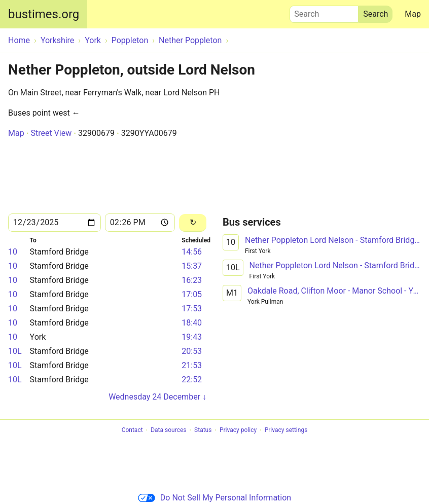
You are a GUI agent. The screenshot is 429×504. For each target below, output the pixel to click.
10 (13, 252)
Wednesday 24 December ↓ (157, 397)
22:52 (192, 380)
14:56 (192, 252)
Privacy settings (286, 430)
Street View (51, 133)
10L (15, 351)
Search (324, 12)
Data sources (168, 430)
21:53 (192, 365)
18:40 (192, 323)
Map (413, 14)
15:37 (192, 266)
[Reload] (193, 223)
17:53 (192, 309)
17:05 (192, 294)
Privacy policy (238, 430)
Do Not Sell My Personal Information (214, 498)
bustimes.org (44, 14)
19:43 (192, 337)
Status (203, 430)
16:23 (192, 280)
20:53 (192, 351)
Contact (132, 430)
